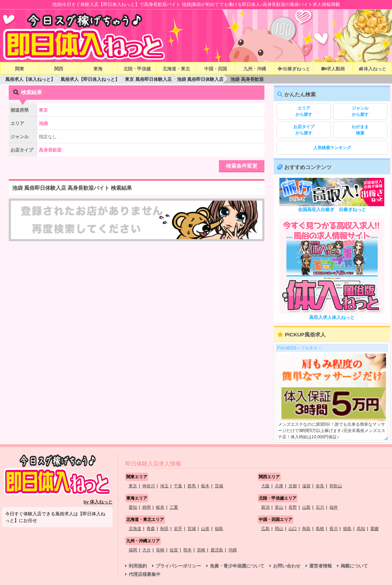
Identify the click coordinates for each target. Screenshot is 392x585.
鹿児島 (217, 550)
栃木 (205, 486)
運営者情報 (320, 566)
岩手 (178, 529)
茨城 (219, 486)
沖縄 (233, 550)
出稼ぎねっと (294, 69)
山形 (205, 529)
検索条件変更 (242, 166)
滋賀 (306, 486)
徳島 (347, 529)
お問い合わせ (287, 566)
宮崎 (201, 550)
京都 (293, 486)
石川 (320, 507)
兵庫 (279, 486)
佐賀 (174, 550)
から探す (304, 111)
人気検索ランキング (332, 148)
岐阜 (160, 507)
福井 (334, 507)
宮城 (192, 529)
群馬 (192, 486)
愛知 (133, 507)
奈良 (320, 486)
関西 (59, 69)
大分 (147, 550)
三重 (174, 507)
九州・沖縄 (255, 69)
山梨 (306, 507)
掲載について (354, 566)
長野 (293, 507)
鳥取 (306, 529)
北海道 (135, 529)
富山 (279, 507)
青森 (151, 529)
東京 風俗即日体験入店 (148, 79)
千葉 (178, 486)
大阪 (265, 486)
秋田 (164, 529)
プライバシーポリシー (178, 566)
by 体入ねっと (98, 502)
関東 (20, 69)
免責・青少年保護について (237, 566)
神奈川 (149, 486)
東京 (133, 486)
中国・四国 (216, 69)
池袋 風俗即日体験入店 (200, 79)
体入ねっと (372, 69)
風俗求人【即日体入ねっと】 (90, 79)
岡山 (279, 529)
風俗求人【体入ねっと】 (30, 79)
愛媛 (375, 529)
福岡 (133, 550)
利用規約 (138, 566)
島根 (320, 529)
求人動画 (333, 69)
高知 (361, 529)
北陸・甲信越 (137, 69)
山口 (293, 529)
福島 (219, 529)
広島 (265, 529)
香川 (334, 529)
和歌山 (336, 486)
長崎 (160, 550)
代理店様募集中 (145, 574)
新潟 (265, 507)
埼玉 (164, 486)
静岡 (147, 507)
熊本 (187, 550)
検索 (360, 130)
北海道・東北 (176, 69)
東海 (98, 69)
